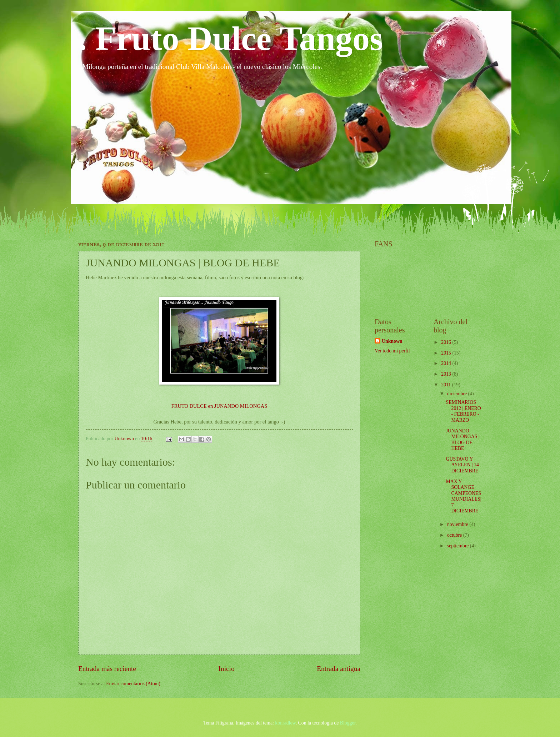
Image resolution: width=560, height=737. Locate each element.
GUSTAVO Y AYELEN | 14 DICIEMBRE (462, 465)
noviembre (458, 524)
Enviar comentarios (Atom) (133, 684)
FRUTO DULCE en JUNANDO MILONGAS (219, 406)
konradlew (285, 723)
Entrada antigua (339, 669)
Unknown (392, 341)
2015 (447, 353)
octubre (455, 535)
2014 (447, 363)
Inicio (227, 669)
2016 (447, 342)
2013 (447, 374)
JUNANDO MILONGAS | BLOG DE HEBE (462, 440)
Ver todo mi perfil (392, 351)
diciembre (458, 394)
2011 (447, 385)
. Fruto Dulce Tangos (231, 38)
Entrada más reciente (107, 669)
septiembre (459, 546)
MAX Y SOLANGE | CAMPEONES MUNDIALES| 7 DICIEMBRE (463, 496)
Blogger (348, 723)
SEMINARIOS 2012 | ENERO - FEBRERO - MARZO (463, 411)
